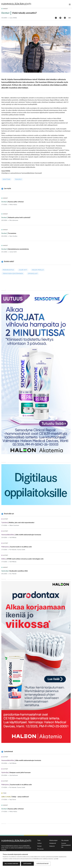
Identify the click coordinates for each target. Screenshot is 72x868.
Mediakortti (53, 843)
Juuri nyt (23, 270)
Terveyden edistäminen (13, 274)
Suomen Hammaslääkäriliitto (66, 845)
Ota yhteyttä (65, 840)
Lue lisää (56, 859)
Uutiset (39, 843)
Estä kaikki (27, 864)
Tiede (39, 840)
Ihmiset (39, 846)
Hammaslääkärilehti (16, 4)
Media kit (52, 846)
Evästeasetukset (43, 864)
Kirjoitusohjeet (53, 840)
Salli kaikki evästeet (11, 864)
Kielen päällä (38, 270)
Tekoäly (18, 179)
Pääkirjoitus (8, 270)
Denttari (7, 179)
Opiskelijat (33, 274)
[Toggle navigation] (70, 4)
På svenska (40, 849)
